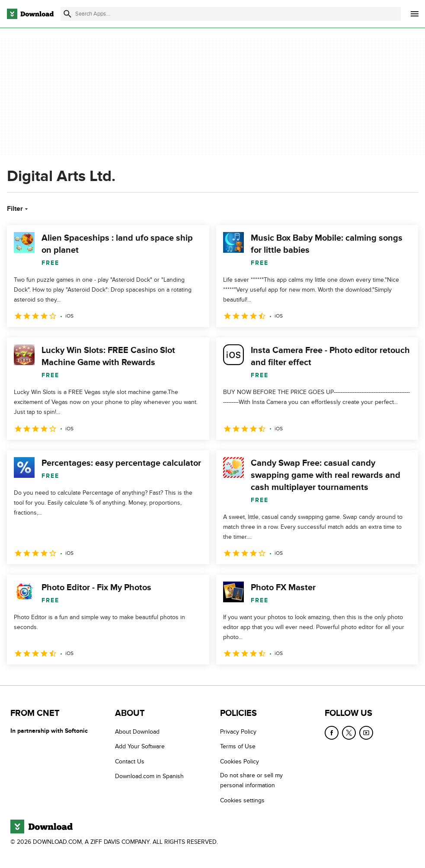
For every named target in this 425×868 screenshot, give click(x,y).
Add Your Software (140, 747)
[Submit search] (67, 14)
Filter (18, 209)
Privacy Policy (238, 732)
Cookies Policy (240, 761)
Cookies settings (242, 800)
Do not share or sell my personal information (251, 780)
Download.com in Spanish (149, 776)
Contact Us (130, 761)
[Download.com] (30, 14)
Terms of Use (238, 747)
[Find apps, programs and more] (231, 14)
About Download (137, 732)
